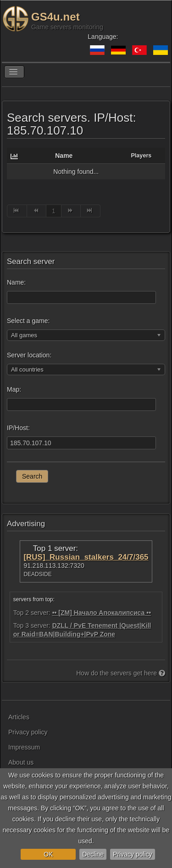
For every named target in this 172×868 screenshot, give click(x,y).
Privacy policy (133, 854)
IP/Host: (18, 428)
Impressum (24, 747)
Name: (16, 282)
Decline (93, 854)
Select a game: (28, 321)
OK (48, 854)
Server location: (29, 355)
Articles (19, 717)
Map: (14, 389)
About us (21, 762)
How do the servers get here (121, 673)
